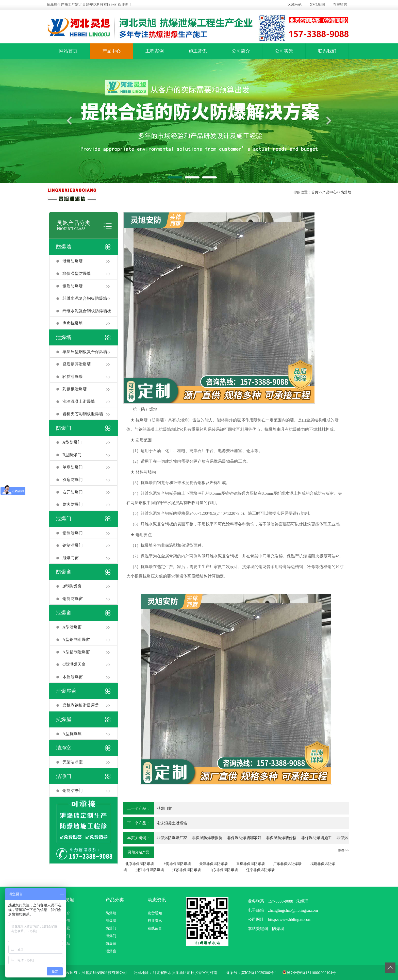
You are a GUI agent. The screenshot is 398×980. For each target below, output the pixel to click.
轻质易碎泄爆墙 (77, 364)
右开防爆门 (73, 492)
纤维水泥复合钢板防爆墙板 (87, 311)
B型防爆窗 (72, 586)
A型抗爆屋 (72, 734)
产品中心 (111, 51)
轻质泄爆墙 (73, 377)
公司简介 (241, 51)
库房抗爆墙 (73, 323)
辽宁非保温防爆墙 (260, 870)
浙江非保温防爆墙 (150, 870)
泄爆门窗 (71, 558)
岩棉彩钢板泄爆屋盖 (81, 705)
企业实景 (63, 928)
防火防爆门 (73, 504)
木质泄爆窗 (73, 677)
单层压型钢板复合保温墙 (85, 352)
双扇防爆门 (73, 480)
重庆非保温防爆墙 (251, 864)
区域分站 (295, 5)
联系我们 (327, 51)
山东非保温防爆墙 (224, 870)
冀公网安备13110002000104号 (311, 973)
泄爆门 (64, 519)
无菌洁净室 (73, 762)
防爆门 (64, 428)
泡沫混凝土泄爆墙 (79, 401)
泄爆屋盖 (66, 691)
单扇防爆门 (73, 467)
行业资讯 (155, 921)
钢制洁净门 (73, 791)
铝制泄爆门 (73, 533)
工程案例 (155, 51)
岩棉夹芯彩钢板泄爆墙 (83, 414)
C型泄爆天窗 (74, 664)
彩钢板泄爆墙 (75, 389)
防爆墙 (346, 192)
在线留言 (340, 5)
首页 (315, 192)
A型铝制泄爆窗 (76, 652)
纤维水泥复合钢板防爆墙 (85, 298)
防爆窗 (64, 572)
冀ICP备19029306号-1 (259, 973)
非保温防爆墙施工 (317, 838)
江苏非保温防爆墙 (187, 870)
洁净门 (64, 776)
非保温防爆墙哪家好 (244, 838)
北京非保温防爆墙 (140, 864)
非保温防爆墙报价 (207, 838)
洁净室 (64, 748)
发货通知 (155, 913)
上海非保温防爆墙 (177, 864)
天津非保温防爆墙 (213, 864)
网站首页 (68, 51)
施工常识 (198, 51)
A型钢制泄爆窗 (76, 640)
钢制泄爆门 (73, 545)
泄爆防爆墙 (73, 261)
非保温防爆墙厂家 (172, 838)
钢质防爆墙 (73, 286)
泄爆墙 (64, 337)
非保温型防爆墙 (77, 273)
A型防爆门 (72, 442)
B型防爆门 (72, 455)
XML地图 (317, 5)
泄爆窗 (64, 613)
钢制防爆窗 (73, 599)
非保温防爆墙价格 (281, 838)
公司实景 (284, 51)
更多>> (343, 850)
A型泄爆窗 (72, 627)
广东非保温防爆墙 (287, 864)
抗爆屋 (64, 719)
